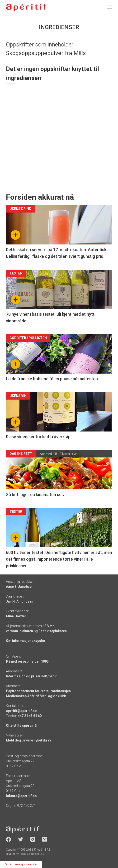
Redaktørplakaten (53, 631)
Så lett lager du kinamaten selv (35, 495)
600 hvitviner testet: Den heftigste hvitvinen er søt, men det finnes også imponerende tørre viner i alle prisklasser (59, 559)
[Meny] (110, 7)
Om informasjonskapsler (26, 641)
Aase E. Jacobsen (20, 587)
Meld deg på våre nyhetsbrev (28, 740)
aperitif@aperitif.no (21, 711)
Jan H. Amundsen (20, 601)
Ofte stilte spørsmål (22, 726)
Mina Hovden (16, 616)
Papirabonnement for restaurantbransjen (38, 691)
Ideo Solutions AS (32, 854)
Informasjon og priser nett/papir (31, 676)
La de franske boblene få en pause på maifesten (52, 379)
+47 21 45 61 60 (30, 716)
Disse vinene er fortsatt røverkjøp (38, 437)
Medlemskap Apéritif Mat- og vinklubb (36, 696)
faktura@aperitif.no (21, 796)
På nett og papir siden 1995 (27, 661)
